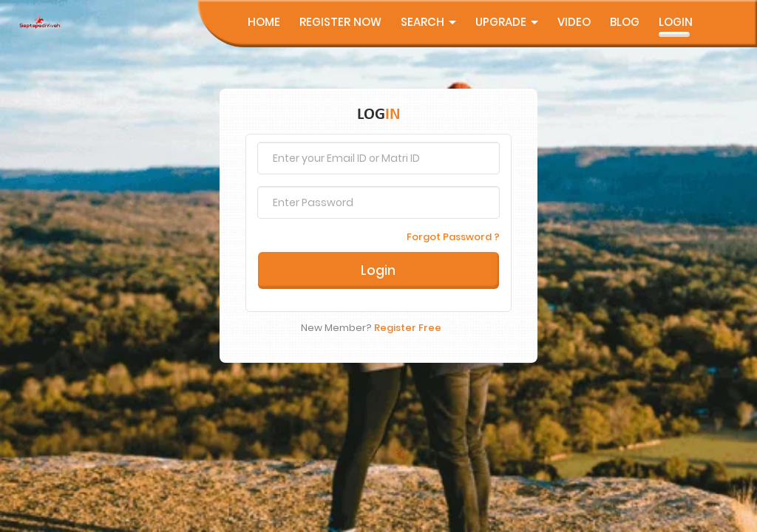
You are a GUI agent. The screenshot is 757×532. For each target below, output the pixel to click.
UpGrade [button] (507, 22)
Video (574, 22)
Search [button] (428, 22)
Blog (625, 22)
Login (676, 22)
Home (264, 22)
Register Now (340, 22)
